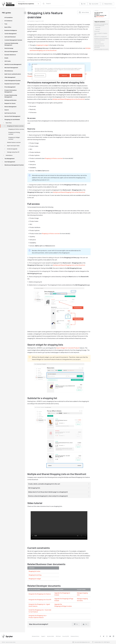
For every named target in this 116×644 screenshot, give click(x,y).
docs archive (100, 17)
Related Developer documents (101, 49)
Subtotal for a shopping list (101, 37)
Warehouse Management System (14, 165)
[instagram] (107, 636)
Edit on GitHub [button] (84, 12)
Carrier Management (11, 34)
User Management (10, 162)
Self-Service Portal (10, 113)
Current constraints (99, 44)
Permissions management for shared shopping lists (101, 25)
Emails (6, 58)
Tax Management (10, 159)
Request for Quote (10, 103)
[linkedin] (113, 636)
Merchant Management (11, 68)
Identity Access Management (13, 64)
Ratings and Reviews (10, 100)
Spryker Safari (51, 636)
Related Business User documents (99, 47)
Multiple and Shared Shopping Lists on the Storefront (69, 99)
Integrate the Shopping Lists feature (40, 594)
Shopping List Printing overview (14, 133)
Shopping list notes (34, 571)
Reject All (64, 75)
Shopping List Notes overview (16, 129)
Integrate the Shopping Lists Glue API (40, 600)
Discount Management (11, 51)
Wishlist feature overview (14, 142)
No (76, 624)
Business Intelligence (11, 30)
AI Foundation (9, 17)
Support (43, 636)
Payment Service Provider (12, 84)
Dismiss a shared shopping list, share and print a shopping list (48, 496)
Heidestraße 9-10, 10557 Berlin (101, 642)
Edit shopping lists (34, 488)
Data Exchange (9, 48)
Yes (85, 624)
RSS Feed (58, 636)
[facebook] (100, 636)
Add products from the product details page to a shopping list (48, 492)
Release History (107, 4)
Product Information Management (11, 91)
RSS (83, 4)
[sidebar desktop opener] (25, 13)
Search (7, 110)
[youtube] (110, 636)
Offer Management (10, 77)
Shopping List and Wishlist (12, 120)
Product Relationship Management (11, 96)
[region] (59, 72)
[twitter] (104, 636)
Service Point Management (12, 116)
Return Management (10, 107)
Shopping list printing (35, 575)
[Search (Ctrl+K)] (53, 4)
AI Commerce (8, 21)
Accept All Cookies (77, 75)
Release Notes (36, 636)
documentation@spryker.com (81, 642)
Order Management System (12, 80)
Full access (97, 31)
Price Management (10, 87)
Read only (98, 29)
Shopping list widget (35, 579)
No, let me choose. (40, 75)
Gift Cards (8, 61)
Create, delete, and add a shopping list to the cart (44, 484)
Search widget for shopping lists (101, 34)
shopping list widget (42, 45)
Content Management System (13, 40)
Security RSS (94, 4)
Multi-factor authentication (13, 74)
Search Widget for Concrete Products (68, 348)
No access (98, 27)
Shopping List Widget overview (14, 138)
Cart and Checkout (10, 37)
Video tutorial (97, 42)
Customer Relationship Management (11, 44)
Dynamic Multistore (10, 55)
